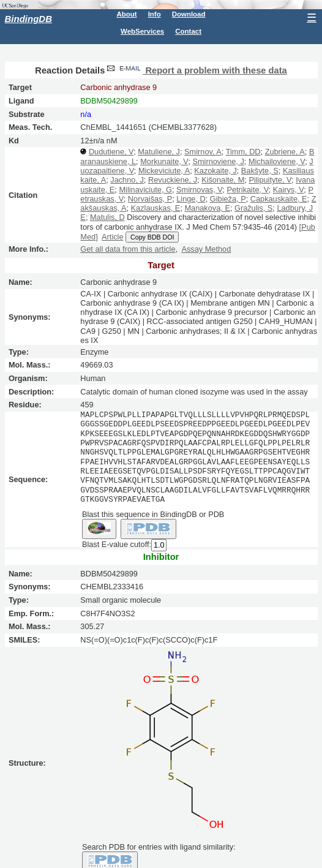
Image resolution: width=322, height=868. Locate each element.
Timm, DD (243, 152)
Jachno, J (127, 180)
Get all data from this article (128, 249)
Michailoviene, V (277, 161)
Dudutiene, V (111, 152)
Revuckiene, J (173, 180)
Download (189, 14)
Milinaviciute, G (145, 190)
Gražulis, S (253, 208)
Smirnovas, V (199, 190)
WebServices (142, 31)
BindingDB (28, 19)
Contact (188, 31)
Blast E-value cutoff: (117, 544)
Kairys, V (289, 190)
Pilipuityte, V (270, 180)
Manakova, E (207, 208)
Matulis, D (107, 217)
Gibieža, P (228, 199)
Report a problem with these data (196, 70)
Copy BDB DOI (152, 237)
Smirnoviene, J (218, 161)
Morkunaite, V (164, 161)
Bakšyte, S (260, 171)
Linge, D (191, 199)
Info (155, 14)
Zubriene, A (285, 152)
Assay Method (206, 249)
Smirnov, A (203, 152)
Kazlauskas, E (156, 208)
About (126, 14)
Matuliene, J (159, 152)
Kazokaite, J (215, 171)
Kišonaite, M (223, 180)
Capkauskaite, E (279, 199)
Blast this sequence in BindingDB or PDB (153, 514)
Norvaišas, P (150, 199)
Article (112, 237)
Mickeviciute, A (164, 171)
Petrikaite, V (247, 190)
